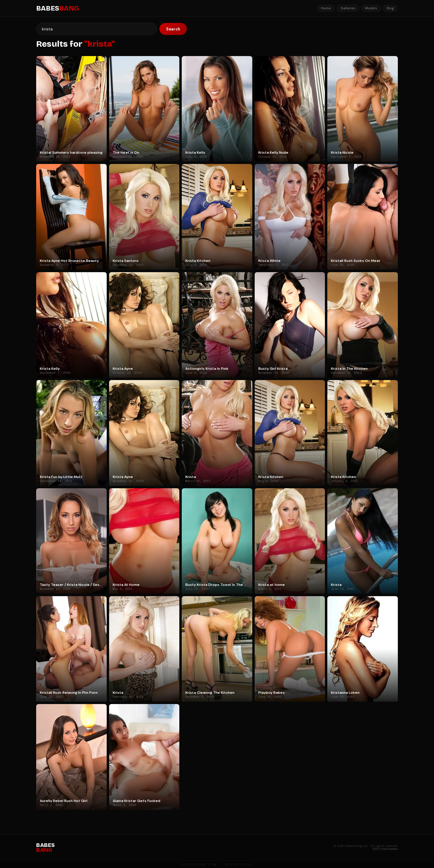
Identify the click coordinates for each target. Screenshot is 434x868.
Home (326, 8)
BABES (58, 8)
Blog (390, 8)
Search (173, 29)
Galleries (348, 8)
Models (371, 8)
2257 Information (385, 849)
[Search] (97, 29)
